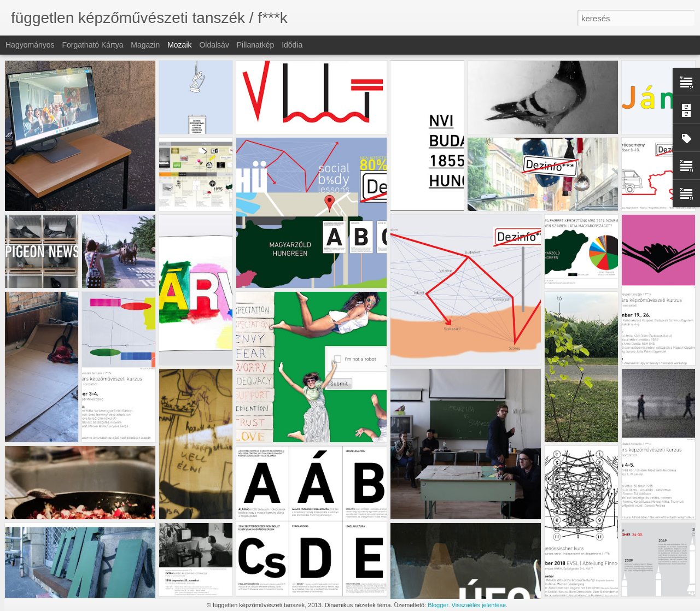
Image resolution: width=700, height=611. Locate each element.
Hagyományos (30, 45)
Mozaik (179, 45)
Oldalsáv (214, 45)
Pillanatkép (256, 45)
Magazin (145, 45)
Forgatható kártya (92, 45)
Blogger (438, 605)
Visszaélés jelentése (479, 605)
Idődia (292, 45)
